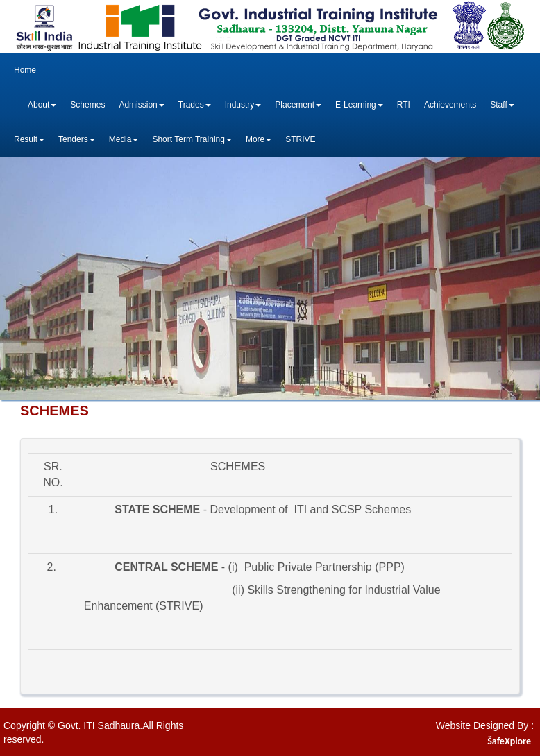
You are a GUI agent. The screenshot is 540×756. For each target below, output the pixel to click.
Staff (502, 105)
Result (29, 139)
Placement (298, 105)
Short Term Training (192, 139)
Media (124, 139)
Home (25, 70)
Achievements (450, 105)
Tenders (77, 139)
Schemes (87, 105)
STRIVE (300, 139)
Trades (195, 105)
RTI (404, 105)
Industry (243, 105)
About (42, 105)
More (259, 139)
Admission (141, 105)
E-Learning (359, 105)
